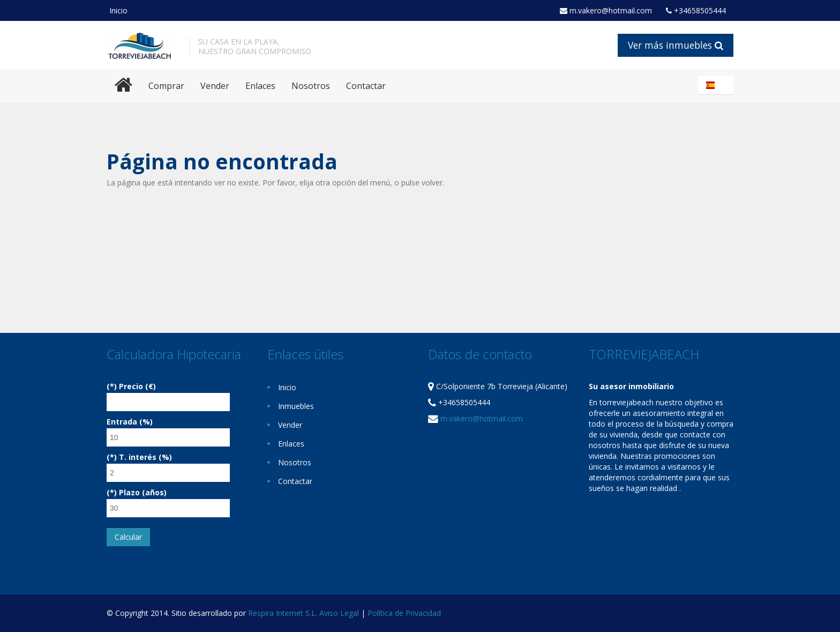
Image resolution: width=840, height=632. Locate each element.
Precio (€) (137, 386)
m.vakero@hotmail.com (606, 11)
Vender (215, 86)
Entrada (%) (130, 422)
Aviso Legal (339, 613)
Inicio (118, 10)
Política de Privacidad (404, 613)
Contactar (366, 86)
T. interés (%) (145, 457)
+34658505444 (696, 11)
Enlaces (260, 86)
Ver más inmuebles (676, 45)
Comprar (166, 86)
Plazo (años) (143, 492)
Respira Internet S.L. (283, 613)
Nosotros (311, 86)
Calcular (128, 537)
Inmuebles (296, 406)
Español (717, 85)
